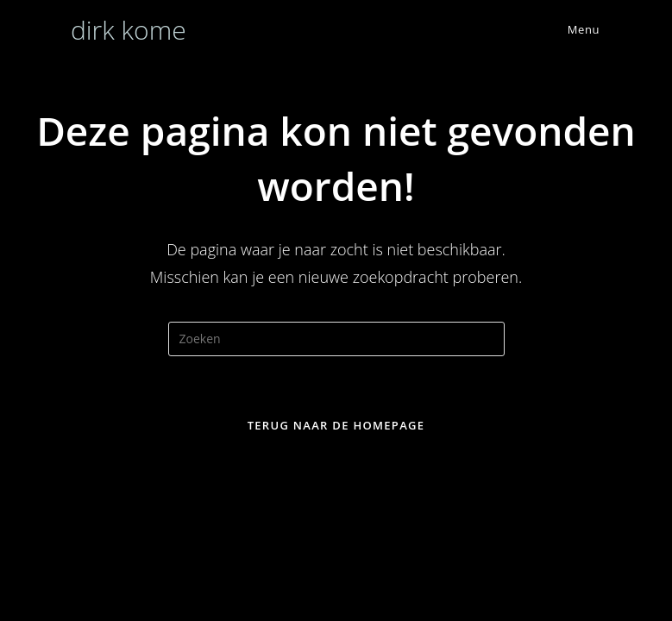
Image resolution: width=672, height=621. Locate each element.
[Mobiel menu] (571, 30)
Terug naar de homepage (336, 425)
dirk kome (129, 30)
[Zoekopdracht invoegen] (336, 339)
